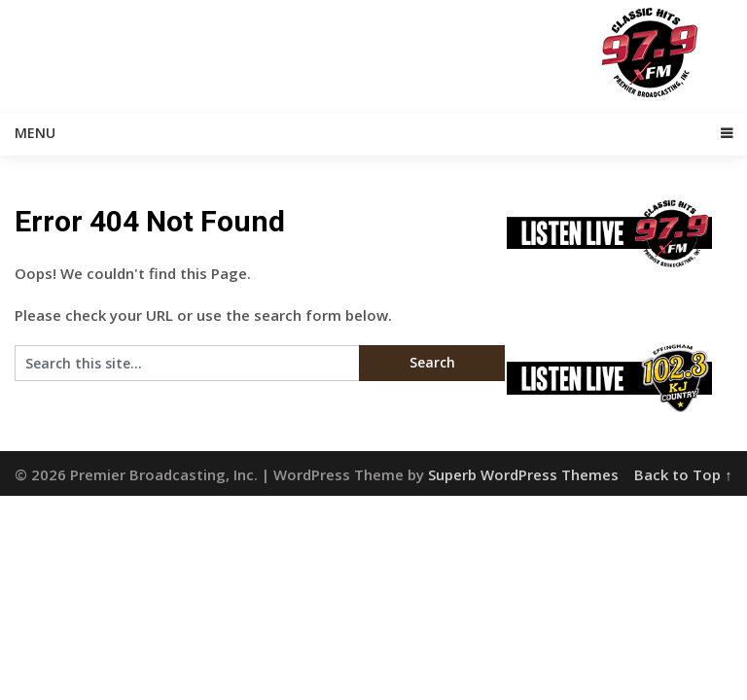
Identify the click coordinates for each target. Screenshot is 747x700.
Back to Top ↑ (683, 474)
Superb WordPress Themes (523, 474)
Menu (35, 133)
